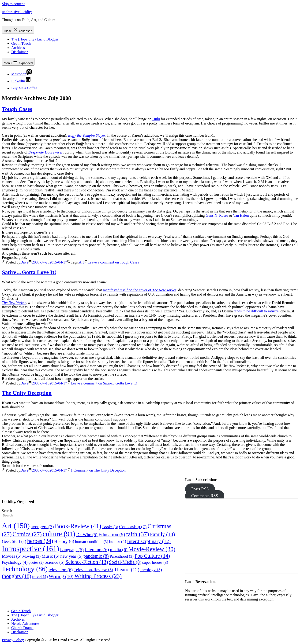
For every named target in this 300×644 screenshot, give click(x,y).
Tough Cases (17, 109)
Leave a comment (113, 262)
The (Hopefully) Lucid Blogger (35, 39)
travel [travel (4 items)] (40, 577)
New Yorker (168, 290)
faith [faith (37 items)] (138, 534)
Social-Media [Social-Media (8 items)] (125, 562)
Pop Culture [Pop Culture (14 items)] (152, 556)
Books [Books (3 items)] (110, 527)
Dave (24, 262)
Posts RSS (200, 489)
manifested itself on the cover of (128, 290)
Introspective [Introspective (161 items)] (30, 549)
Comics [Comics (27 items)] (27, 534)
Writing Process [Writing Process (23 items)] (98, 576)
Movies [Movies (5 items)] (12, 556)
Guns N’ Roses (217, 215)
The (155, 290)
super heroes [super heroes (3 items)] (155, 562)
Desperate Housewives (45, 152)
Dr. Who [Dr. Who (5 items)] (87, 535)
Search (7, 511)
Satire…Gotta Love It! (29, 272)
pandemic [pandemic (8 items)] (96, 556)
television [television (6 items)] (61, 570)
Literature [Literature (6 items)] (97, 550)
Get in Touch (21, 43)
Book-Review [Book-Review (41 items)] (78, 526)
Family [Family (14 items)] (163, 534)
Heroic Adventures (25, 624)
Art (81, 262)
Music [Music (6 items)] (50, 556)
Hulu (156, 119)
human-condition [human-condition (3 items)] (92, 542)
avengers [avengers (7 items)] (42, 527)
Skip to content (13, 4)
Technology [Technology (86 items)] (25, 569)
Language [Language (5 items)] (72, 550)
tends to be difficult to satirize (256, 311)
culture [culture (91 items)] (59, 534)
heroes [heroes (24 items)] (40, 541)
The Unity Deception (27, 393)
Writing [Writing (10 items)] (61, 576)
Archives (18, 48)
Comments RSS (205, 496)
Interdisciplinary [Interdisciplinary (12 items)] (149, 541)
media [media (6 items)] (119, 550)
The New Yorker (14, 303)
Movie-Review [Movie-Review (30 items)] (152, 549)
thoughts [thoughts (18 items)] (17, 576)
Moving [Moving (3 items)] (31, 556)
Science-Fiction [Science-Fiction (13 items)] (87, 562)
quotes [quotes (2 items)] (36, 562)
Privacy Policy (13, 640)
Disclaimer (19, 52)
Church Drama (22, 628)
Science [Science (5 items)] (54, 562)
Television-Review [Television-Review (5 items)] (93, 570)
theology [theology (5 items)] (151, 570)
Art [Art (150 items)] (16, 526)
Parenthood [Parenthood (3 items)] (122, 556)
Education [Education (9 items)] (112, 534)
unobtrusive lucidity (17, 12)
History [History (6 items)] (64, 541)
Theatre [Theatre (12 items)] (127, 570)
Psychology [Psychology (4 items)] (15, 562)
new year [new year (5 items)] (71, 556)
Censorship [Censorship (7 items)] (133, 527)
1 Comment (98, 470)
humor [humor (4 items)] (118, 542)
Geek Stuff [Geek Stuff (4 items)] (14, 542)
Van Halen (241, 215)
